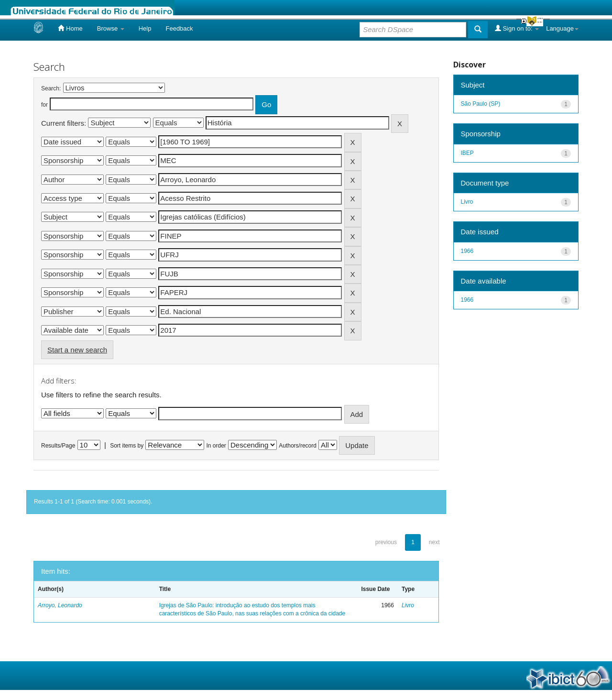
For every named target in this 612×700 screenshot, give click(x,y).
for (44, 105)
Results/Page (58, 446)
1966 (467, 251)
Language (562, 28)
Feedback (179, 28)
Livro (408, 605)
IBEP (467, 153)
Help (145, 28)
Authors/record (298, 446)
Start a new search (77, 350)
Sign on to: (517, 28)
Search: (51, 88)
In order (216, 446)
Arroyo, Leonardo (60, 605)
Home (70, 28)
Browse (111, 28)
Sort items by (127, 446)
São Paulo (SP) (481, 104)
